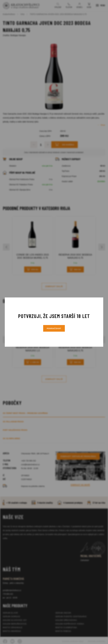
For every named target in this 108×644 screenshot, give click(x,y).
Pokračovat (54, 328)
